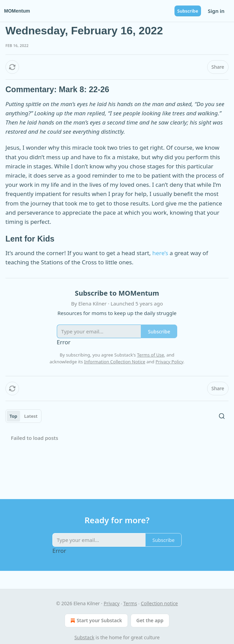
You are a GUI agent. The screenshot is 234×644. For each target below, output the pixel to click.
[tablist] (23, 416)
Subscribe (188, 11)
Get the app (150, 620)
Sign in (216, 11)
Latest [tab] (31, 416)
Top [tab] (13, 416)
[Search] (222, 416)
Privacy (112, 603)
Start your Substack (95, 621)
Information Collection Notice (115, 362)
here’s (160, 253)
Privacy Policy (169, 362)
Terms (130, 603)
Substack (85, 637)
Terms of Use (151, 355)
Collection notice (159, 603)
